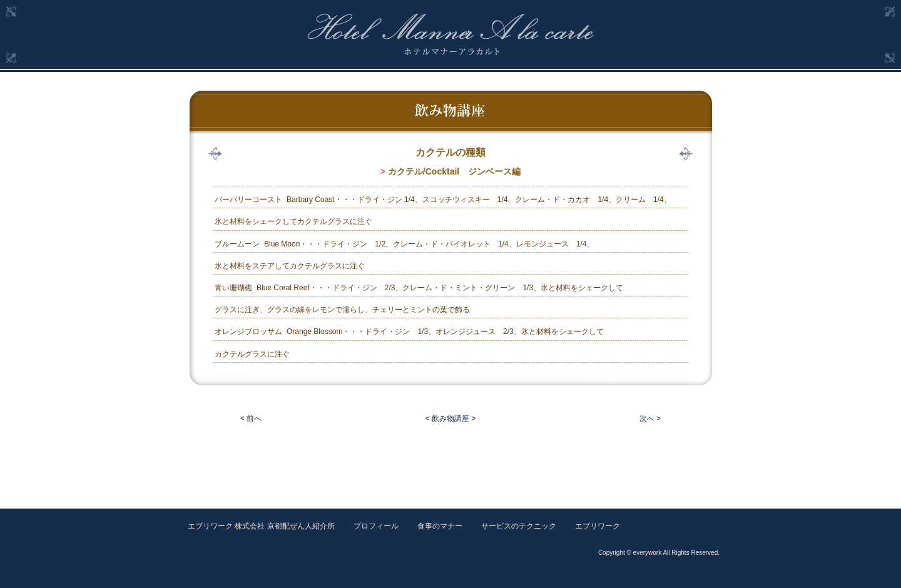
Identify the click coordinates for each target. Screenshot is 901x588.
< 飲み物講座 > (451, 418)
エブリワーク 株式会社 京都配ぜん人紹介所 (261, 526)
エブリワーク (598, 526)
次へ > (650, 418)
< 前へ (251, 418)
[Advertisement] (450, 462)
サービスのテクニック (519, 526)
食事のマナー (440, 526)
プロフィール (376, 526)
